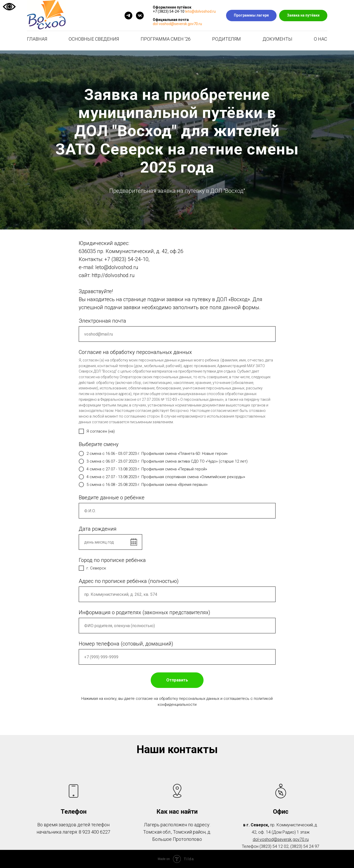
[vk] (140, 16)
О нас (320, 39)
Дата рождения (98, 529)
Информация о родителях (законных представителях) (145, 612)
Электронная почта (102, 321)
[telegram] (128, 16)
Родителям (226, 39)
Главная (37, 39)
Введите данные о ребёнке (112, 498)
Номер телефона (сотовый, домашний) (126, 644)
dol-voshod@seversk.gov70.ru (177, 24)
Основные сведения (94, 39)
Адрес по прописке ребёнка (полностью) (129, 581)
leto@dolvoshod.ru (200, 11)
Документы (277, 39)
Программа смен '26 (166, 39)
